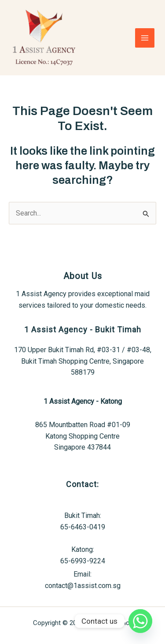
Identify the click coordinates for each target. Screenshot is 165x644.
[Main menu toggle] (145, 38)
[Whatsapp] (140, 621)
